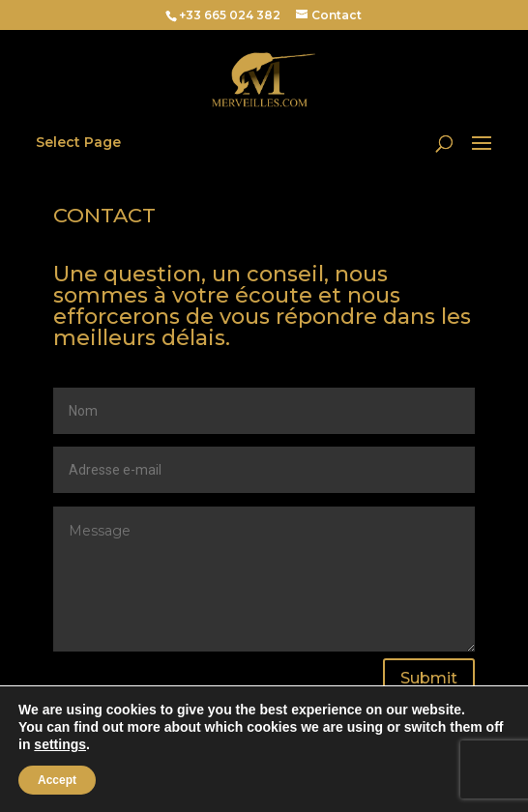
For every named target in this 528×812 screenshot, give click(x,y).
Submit (429, 678)
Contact (337, 15)
